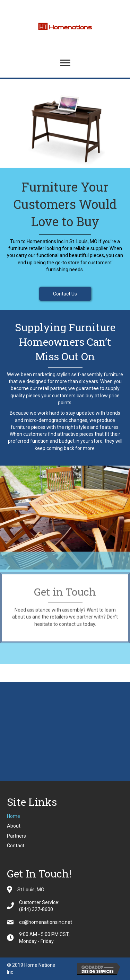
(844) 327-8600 (36, 909)
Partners (16, 836)
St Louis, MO (31, 890)
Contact (16, 846)
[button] (65, 294)
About (14, 826)
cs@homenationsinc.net (46, 922)
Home (14, 816)
